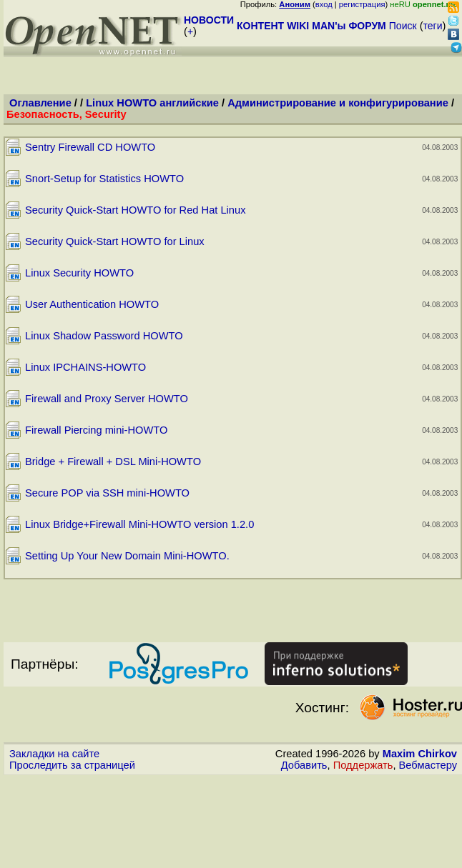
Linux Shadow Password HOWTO (104, 336)
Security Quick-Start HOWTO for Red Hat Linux (135, 210)
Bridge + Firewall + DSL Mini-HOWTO (113, 462)
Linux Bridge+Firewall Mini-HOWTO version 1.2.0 (139, 524)
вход (324, 4)
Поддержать (363, 765)
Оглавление (40, 103)
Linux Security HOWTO (79, 273)
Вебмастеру (428, 765)
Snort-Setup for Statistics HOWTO (104, 179)
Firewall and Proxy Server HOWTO (107, 399)
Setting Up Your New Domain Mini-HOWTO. (127, 556)
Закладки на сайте (54, 754)
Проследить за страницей (72, 765)
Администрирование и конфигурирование (338, 103)
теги (433, 26)
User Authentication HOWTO (92, 304)
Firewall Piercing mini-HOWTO (96, 430)
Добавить (304, 765)
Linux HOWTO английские (152, 103)
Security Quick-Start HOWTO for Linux (115, 241)
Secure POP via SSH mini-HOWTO (107, 493)
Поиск (403, 26)
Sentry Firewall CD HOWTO (90, 147)
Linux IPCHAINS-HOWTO (85, 367)
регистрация (362, 4)
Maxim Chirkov (420, 754)
